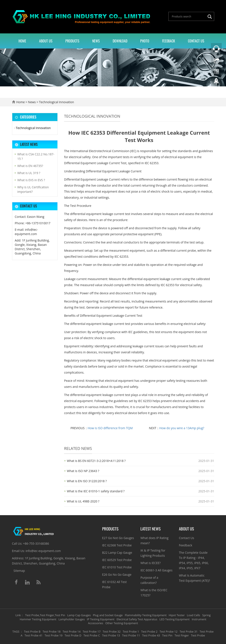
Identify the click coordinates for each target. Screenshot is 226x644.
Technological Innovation (56, 102)
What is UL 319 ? (29, 173)
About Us (46, 41)
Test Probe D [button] (73, 635)
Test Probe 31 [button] (188, 632)
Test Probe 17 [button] (91, 632)
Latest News (151, 529)
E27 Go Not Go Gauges (118, 538)
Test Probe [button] (198, 635)
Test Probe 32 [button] (112, 632)
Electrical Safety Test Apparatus (137, 619)
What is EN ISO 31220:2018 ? (87, 481)
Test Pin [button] (167, 635)
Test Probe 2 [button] (149, 632)
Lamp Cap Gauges (79, 615)
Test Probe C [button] (92, 635)
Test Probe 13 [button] (111, 635)
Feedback (169, 41)
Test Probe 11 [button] (131, 635)
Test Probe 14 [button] (71, 632)
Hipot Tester (177, 615)
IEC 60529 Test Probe (117, 560)
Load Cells (193, 615)
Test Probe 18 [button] (52, 632)
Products (72, 41)
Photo (145, 41)
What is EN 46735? (30, 166)
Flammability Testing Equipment (146, 615)
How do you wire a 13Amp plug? (182, 428)
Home (22, 41)
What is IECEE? (151, 563)
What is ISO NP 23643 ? (83, 471)
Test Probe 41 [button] (33, 635)
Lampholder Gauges (72, 619)
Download (120, 41)
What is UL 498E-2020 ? (83, 501)
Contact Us (196, 41)
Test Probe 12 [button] (168, 632)
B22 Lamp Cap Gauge (117, 553)
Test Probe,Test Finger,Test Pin (45, 615)
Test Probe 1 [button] (131, 632)
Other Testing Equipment (122, 623)
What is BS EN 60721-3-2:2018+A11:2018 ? (96, 461)
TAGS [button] (16, 632)
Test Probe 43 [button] (151, 635)
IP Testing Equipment (101, 619)
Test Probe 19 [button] (53, 635)
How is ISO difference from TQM (110, 428)
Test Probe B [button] (32, 632)
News (96, 41)
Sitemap (19, 571)
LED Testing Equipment (175, 619)
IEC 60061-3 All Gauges (156, 570)
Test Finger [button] (182, 635)
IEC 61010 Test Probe (117, 567)
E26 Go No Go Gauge (117, 575)
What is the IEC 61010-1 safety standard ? (96, 491)
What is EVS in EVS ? (31, 180)
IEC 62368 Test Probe (117, 545)
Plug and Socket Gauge (108, 615)
